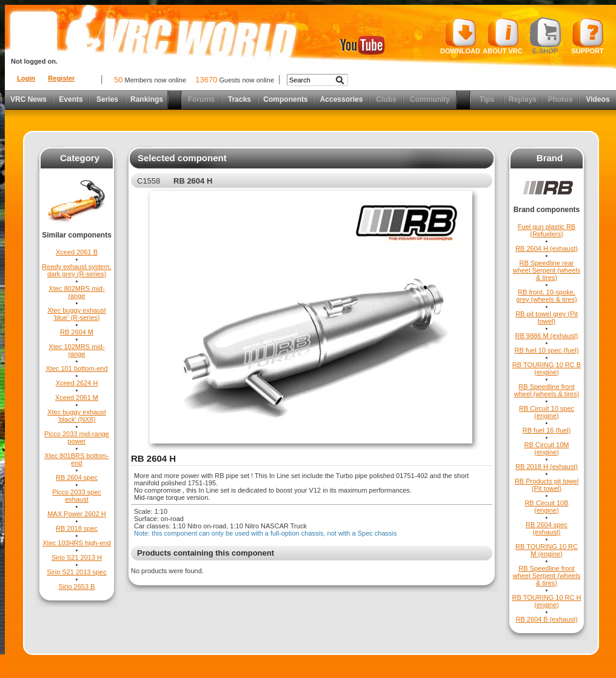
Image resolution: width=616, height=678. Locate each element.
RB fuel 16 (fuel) (547, 430)
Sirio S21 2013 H (77, 557)
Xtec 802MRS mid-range (76, 292)
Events (71, 99)
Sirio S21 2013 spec (76, 572)
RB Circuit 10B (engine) (546, 507)
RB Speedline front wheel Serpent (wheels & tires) (547, 576)
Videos (598, 99)
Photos (561, 99)
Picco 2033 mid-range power (77, 437)
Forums (201, 99)
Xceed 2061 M (77, 397)
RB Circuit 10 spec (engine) (547, 412)
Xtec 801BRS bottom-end (76, 459)
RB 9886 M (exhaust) (547, 336)
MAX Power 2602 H (77, 514)
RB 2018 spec (77, 528)
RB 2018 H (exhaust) (547, 467)
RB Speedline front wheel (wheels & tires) (547, 390)
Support (588, 36)
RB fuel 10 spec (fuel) (547, 350)
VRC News (28, 99)
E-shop (545, 36)
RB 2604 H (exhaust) (547, 248)
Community (430, 99)
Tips (487, 99)
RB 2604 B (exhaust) (546, 619)
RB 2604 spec (77, 477)
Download (460, 36)
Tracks (239, 99)
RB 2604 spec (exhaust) (547, 528)
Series (107, 99)
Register (61, 78)
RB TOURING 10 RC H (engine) (547, 601)
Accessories (342, 99)
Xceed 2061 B (77, 252)
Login (26, 78)
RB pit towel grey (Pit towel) (547, 317)
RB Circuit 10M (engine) (547, 448)
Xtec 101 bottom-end (76, 368)
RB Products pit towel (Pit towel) (547, 485)
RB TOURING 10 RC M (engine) (547, 550)
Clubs (386, 99)
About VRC (502, 36)
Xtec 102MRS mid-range (76, 350)
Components (285, 99)
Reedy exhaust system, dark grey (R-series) (76, 270)
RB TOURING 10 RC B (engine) (547, 368)
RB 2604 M (77, 332)
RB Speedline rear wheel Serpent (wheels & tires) (547, 270)
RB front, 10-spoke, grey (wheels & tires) (546, 296)
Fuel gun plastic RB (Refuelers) (547, 230)
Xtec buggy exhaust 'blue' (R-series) (77, 314)
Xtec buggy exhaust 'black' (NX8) (77, 416)
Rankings (147, 99)
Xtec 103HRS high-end (77, 543)
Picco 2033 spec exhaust (77, 496)
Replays (523, 99)
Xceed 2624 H (77, 383)
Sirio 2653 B (77, 587)
